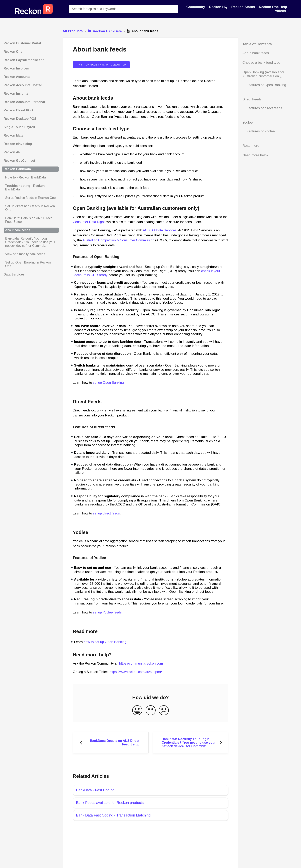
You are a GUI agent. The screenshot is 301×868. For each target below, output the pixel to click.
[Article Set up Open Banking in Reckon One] (30, 264)
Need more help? (255, 155)
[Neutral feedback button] (151, 711)
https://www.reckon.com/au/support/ (136, 672)
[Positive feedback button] (137, 711)
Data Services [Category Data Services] (14, 274)
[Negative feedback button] (164, 711)
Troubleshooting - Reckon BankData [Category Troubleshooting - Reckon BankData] (25, 188)
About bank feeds (256, 53)
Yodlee (247, 122)
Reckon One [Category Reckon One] (13, 52)
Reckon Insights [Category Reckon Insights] (16, 94)
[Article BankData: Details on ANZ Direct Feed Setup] (30, 220)
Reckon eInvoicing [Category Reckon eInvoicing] (18, 144)
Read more (251, 146)
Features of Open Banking (266, 85)
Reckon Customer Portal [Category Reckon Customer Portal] (22, 43)
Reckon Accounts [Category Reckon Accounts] (17, 77)
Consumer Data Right (89, 222)
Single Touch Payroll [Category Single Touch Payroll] (19, 127)
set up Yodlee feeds (107, 612)
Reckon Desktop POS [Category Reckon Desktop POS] (20, 119)
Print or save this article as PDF (101, 65)
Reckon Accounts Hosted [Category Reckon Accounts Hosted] (23, 85)
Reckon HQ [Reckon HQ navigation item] (219, 7)
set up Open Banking (108, 383)
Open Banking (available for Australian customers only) (263, 74)
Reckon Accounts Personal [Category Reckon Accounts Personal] (24, 102)
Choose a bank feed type (261, 63)
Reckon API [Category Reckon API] (12, 152)
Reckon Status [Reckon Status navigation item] (243, 7)
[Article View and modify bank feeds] (30, 254)
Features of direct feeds (264, 108)
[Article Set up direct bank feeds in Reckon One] (30, 208)
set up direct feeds (106, 513)
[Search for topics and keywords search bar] (123, 9)
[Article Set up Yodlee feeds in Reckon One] (30, 198)
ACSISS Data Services (160, 230)
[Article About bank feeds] (30, 230)
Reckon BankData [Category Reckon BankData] (17, 169)
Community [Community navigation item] (196, 7)
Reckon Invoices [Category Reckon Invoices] (16, 68)
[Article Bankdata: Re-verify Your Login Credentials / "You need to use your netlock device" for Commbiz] (30, 242)
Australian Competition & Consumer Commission (118, 240)
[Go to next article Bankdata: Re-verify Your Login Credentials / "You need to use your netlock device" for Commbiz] (190, 743)
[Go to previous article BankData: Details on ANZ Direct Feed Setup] (111, 743)
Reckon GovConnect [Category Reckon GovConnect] (19, 161)
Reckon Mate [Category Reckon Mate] (13, 135)
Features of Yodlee (261, 131)
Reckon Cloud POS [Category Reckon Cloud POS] (18, 110)
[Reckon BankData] (105, 31)
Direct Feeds (252, 99)
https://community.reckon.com (141, 663)
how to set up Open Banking (105, 642)
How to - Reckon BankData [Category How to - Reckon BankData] (26, 177)
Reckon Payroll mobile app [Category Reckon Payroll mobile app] (24, 60)
